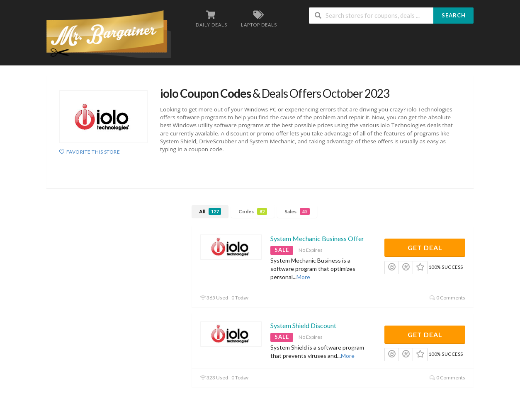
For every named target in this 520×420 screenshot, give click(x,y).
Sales (297, 211)
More (303, 277)
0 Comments (447, 298)
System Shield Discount (303, 325)
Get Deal (425, 247)
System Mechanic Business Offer (317, 238)
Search (454, 15)
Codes (253, 211)
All (210, 211)
